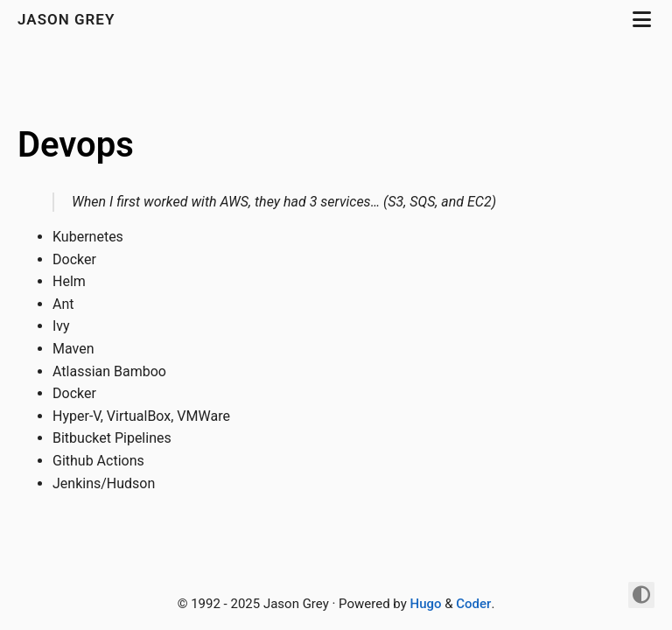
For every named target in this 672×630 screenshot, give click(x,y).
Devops (76, 145)
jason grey (69, 19)
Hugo (426, 604)
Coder (473, 604)
